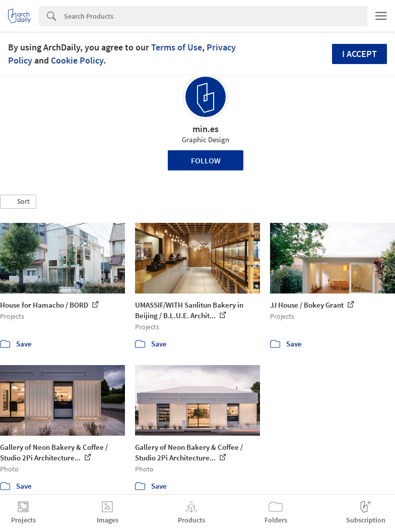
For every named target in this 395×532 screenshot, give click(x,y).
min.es (206, 129)
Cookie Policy (77, 60)
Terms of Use (177, 47)
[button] (18, 202)
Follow (206, 160)
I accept (359, 54)
